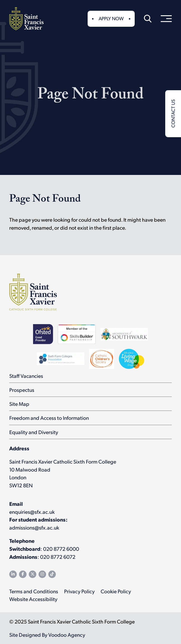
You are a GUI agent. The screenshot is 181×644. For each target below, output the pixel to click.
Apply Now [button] (111, 18)
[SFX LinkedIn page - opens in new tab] (13, 574)
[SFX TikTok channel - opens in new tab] (52, 574)
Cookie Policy (116, 591)
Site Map (19, 404)
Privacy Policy (79, 591)
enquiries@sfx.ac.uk (32, 512)
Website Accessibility (33, 599)
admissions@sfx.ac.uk (34, 527)
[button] (148, 19)
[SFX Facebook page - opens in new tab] (23, 574)
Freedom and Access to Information (49, 418)
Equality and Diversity (34, 432)
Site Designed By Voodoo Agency (47, 635)
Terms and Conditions (34, 591)
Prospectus (22, 390)
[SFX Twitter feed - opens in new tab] (33, 574)
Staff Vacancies (26, 376)
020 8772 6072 (58, 557)
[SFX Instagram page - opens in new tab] (42, 574)
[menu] (166, 19)
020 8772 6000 (61, 549)
